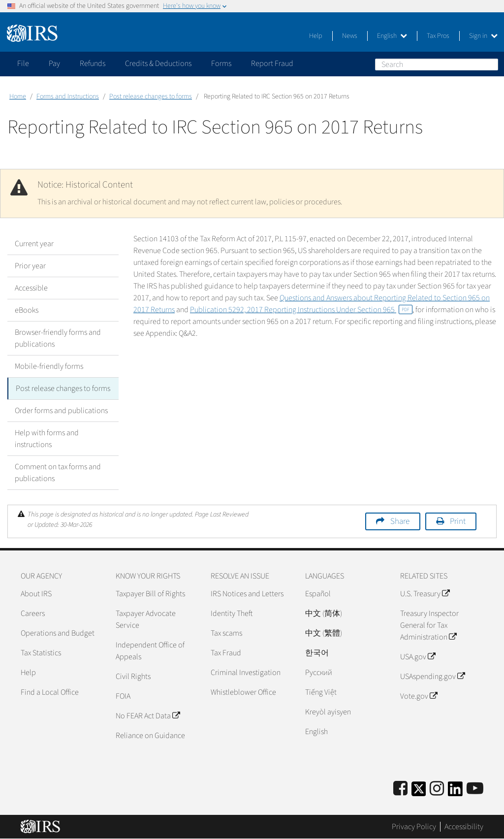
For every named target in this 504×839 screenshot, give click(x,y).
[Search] (437, 65)
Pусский (319, 673)
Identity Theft (232, 613)
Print (458, 521)
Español (318, 594)
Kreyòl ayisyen (328, 712)
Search (490, 64)
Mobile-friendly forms (49, 366)
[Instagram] (437, 789)
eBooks (27, 310)
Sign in (483, 36)
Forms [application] (221, 64)
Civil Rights (133, 677)
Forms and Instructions (68, 97)
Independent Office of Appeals (150, 651)
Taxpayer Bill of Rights (150, 594)
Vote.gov (419, 696)
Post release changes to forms (151, 97)
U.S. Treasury (425, 594)
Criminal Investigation (246, 673)
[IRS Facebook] (400, 789)
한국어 (317, 653)
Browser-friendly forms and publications (58, 338)
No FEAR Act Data (148, 716)
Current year (34, 244)
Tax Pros (438, 36)
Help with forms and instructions (47, 439)
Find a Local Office (50, 692)
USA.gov (418, 657)
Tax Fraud (226, 653)
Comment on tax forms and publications (58, 473)
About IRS (36, 594)
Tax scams (226, 633)
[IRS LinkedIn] (455, 792)
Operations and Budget (58, 633)
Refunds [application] (93, 64)
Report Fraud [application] (272, 64)
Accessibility (464, 827)
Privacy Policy (414, 827)
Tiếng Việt (321, 692)
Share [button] (400, 521)
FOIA (123, 696)
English (392, 36)
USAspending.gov (432, 677)
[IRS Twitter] (419, 792)
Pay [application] (54, 64)
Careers (33, 613)
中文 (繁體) (324, 633)
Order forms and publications (61, 411)
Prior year (30, 266)
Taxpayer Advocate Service (146, 619)
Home (18, 97)
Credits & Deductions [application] (158, 64)
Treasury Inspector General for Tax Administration (429, 625)
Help (316, 36)
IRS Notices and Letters (247, 594)
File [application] (23, 64)
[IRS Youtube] (475, 789)
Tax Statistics (41, 653)
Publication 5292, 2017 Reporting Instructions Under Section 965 (301, 310)
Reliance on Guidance (150, 736)
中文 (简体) (324, 613)
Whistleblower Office (243, 692)
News (350, 36)
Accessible (31, 288)
